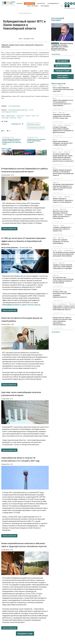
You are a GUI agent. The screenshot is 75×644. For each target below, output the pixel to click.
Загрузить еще (25, 633)
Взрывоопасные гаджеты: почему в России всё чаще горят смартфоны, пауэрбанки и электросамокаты (62, 321)
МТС (38, 116)
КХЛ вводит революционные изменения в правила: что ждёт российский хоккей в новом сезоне (63, 187)
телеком (27, 116)
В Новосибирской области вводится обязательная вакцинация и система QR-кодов (12, 142)
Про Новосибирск (62, 66)
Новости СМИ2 (6, 149)
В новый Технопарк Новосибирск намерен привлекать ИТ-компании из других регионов (63, 130)
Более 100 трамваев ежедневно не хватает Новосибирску (61, 241)
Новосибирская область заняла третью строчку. (21, 305)
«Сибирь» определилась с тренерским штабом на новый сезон (62, 229)
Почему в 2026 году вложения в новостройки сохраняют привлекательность (62, 294)
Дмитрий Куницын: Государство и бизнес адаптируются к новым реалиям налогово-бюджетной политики (62, 47)
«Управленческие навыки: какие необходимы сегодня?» (36, 141)
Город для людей (63, 71)
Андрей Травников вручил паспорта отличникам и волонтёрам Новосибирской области (63, 173)
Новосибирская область (9, 112)
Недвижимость (69, 250)
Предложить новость (33, 124)
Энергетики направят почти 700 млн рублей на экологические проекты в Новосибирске (63, 103)
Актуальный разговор (58, 19)
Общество (61, 113)
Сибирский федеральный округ (18, 110)
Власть (60, 125)
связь (33, 116)
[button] (62, 6)
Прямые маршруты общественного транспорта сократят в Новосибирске (63, 200)
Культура (55, 209)
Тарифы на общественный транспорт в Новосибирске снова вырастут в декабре (63, 267)
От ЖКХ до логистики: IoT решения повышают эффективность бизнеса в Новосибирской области (24, 241)
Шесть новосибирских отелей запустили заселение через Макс (63, 89)
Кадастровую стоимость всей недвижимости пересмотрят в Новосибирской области (64, 308)
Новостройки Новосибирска (63, 76)
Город (55, 238)
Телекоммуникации (25, 13)
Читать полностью (9, 229)
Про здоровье (63, 61)
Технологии (67, 125)
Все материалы (56, 54)
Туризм (61, 86)
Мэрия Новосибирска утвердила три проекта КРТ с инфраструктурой (63, 143)
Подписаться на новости (36, 128)
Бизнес (55, 86)
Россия (31, 110)
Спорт (62, 225)
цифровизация (10, 116)
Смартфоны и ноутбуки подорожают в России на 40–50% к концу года (62, 116)
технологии (20, 116)
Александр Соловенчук (9, 118)
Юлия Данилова (12, 248)
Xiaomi (19, 118)
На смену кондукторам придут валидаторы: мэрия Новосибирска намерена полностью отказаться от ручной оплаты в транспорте (63, 157)
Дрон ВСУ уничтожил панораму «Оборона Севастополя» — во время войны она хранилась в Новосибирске (62, 215)
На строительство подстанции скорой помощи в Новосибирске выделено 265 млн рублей (63, 280)
